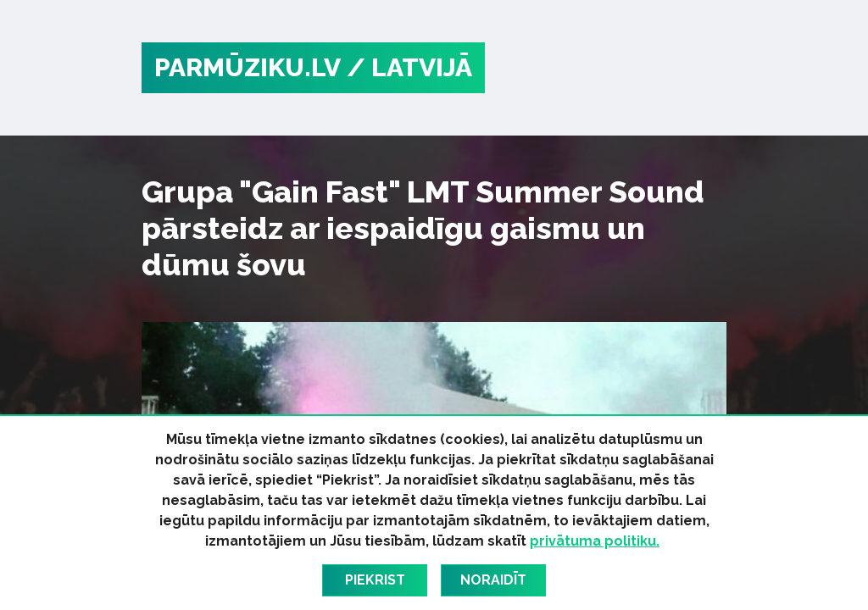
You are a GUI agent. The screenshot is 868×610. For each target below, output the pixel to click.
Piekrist (375, 580)
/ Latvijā (409, 67)
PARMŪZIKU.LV (248, 67)
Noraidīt (493, 580)
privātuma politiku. (595, 541)
